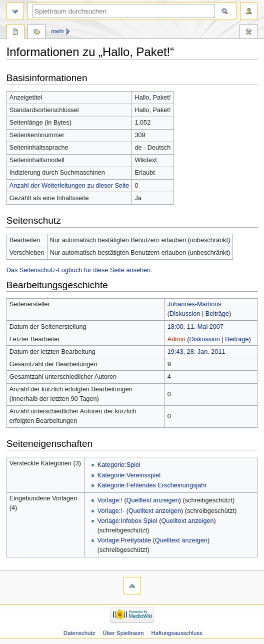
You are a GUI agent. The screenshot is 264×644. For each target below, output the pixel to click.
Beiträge (217, 314)
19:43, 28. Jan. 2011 (196, 352)
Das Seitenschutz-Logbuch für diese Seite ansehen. (79, 270)
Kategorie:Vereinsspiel (129, 475)
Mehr (58, 31)
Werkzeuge (248, 33)
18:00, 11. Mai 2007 (195, 327)
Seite (15, 33)
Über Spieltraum (123, 633)
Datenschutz (79, 633)
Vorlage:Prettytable (124, 540)
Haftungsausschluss (176, 633)
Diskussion (185, 314)
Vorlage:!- (111, 511)
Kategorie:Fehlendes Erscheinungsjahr (152, 485)
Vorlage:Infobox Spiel (127, 521)
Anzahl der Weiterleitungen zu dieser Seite (69, 186)
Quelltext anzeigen (153, 500)
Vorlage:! (110, 500)
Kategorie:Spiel (119, 465)
